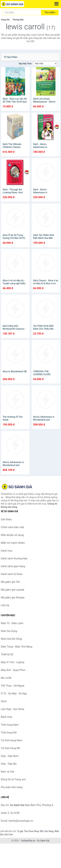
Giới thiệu (6, 519)
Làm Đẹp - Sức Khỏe (13, 709)
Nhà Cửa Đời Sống (11, 639)
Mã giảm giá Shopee (13, 598)
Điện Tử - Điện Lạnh (12, 623)
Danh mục (7, 551)
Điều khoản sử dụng (12, 535)
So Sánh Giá (43, 841)
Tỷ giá (20, 831)
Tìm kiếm (50, 12)
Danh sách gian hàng (13, 566)
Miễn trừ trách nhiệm (13, 543)
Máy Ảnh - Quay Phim (13, 670)
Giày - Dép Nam (10, 756)
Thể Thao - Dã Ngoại (13, 686)
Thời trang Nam (10, 725)
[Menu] (56, 4)
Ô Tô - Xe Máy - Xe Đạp (14, 694)
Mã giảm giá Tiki (10, 582)
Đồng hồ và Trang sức (13, 779)
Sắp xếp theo (25, 64)
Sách (4, 701)
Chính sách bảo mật (12, 527)
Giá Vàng (49, 831)
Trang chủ (5, 20)
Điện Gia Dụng (9, 631)
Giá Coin (9, 834)
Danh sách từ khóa (12, 574)
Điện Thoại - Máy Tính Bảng (17, 647)
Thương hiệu (18, 20)
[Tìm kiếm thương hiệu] (22, 13)
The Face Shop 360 (34, 831)
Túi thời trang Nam (12, 740)
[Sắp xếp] (45, 64)
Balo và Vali (7, 772)
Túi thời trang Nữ (10, 748)
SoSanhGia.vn (28, 841)
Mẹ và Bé (6, 678)
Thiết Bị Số (7, 654)
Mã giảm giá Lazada (12, 590)
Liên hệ (5, 605)
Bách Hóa (6, 717)
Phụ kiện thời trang (12, 787)
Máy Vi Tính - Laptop (13, 662)
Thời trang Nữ (9, 733)
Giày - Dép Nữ (9, 764)
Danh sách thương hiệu (14, 558)
